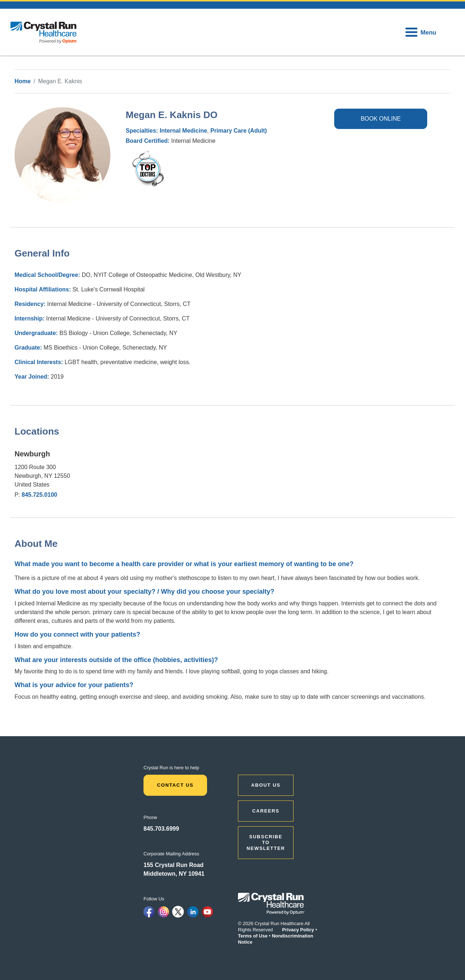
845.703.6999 (161, 829)
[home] (44, 32)
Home (23, 81)
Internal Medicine (183, 131)
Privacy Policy (298, 930)
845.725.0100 (40, 495)
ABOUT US (266, 785)
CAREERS (266, 811)
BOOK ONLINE (381, 119)
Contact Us (175, 785)
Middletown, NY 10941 (174, 874)
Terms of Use (253, 936)
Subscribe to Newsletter (266, 842)
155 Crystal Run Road (173, 865)
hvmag (139, 155)
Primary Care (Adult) (239, 131)
